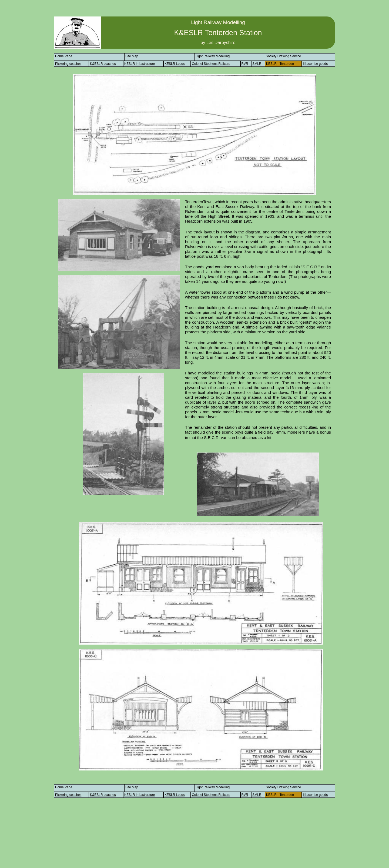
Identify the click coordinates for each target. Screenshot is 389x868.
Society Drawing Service (283, 56)
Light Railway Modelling (213, 56)
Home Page (64, 56)
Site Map (132, 56)
